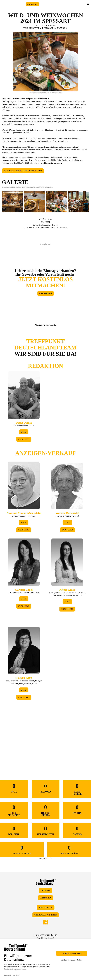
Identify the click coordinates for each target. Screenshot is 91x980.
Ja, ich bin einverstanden (72, 953)
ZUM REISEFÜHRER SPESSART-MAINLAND (23, 171)
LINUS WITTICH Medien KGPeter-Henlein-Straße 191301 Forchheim (45, 938)
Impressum (16, 975)
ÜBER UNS (46, 891)
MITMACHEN (33, 4)
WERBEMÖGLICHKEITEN (45, 915)
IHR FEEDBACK (45, 908)
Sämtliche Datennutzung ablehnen (72, 960)
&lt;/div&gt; (45, 544)
